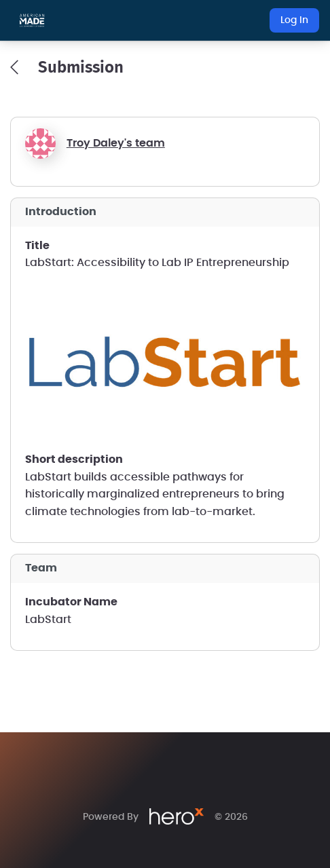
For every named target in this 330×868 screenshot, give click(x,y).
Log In (294, 20)
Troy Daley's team (116, 143)
